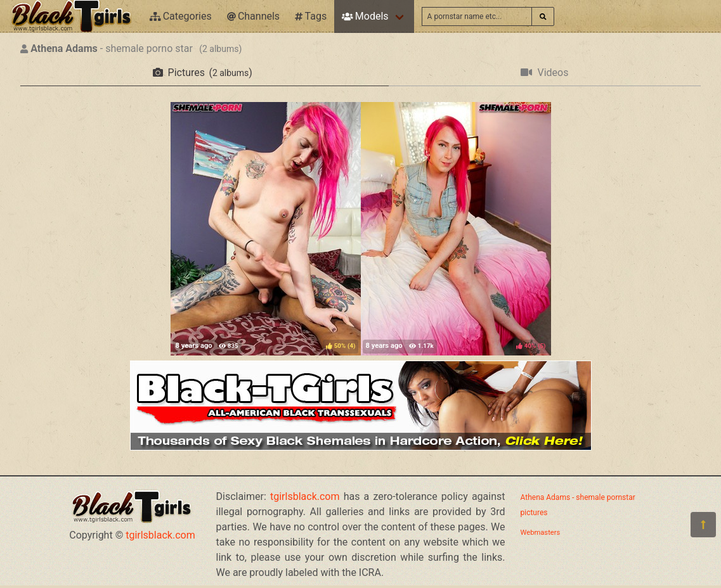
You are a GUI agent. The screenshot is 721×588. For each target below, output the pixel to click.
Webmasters (541, 533)
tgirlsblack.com (160, 535)
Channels (253, 16)
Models (365, 16)
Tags (311, 16)
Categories (181, 16)
